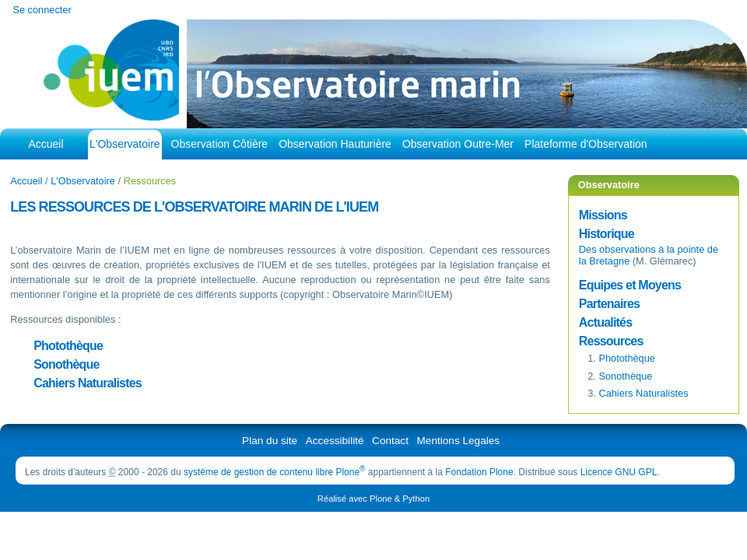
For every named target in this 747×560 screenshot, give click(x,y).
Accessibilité (335, 441)
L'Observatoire (125, 144)
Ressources (611, 341)
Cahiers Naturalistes (88, 383)
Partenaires (609, 304)
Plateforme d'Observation (586, 144)
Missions (603, 215)
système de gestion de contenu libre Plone (275, 472)
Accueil (46, 144)
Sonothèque (66, 364)
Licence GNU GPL (619, 472)
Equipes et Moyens (630, 285)
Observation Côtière (220, 144)
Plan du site (270, 441)
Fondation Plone (479, 472)
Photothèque (68, 346)
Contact (390, 441)
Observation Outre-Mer (458, 144)
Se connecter (42, 10)
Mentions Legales (459, 441)
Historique (607, 234)
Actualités (605, 322)
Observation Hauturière (335, 144)
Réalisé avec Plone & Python (373, 499)
